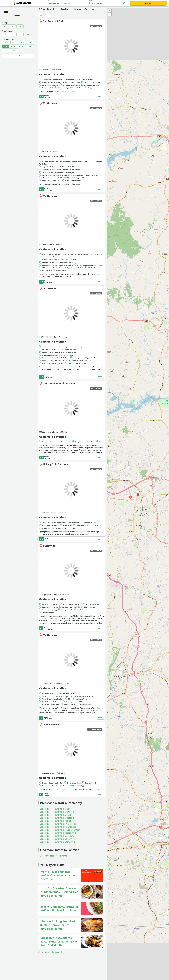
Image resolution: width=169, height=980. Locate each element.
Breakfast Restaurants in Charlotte (57, 809)
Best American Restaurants (54, 856)
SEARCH (148, 3)
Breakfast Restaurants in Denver (56, 815)
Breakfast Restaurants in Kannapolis (58, 827)
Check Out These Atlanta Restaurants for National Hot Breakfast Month (59, 942)
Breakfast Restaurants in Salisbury (57, 836)
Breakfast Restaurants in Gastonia (57, 818)
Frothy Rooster (51, 725)
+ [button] (110, 11)
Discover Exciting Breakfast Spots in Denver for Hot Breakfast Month (58, 925)
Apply (18, 56)
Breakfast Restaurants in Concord (57, 812)
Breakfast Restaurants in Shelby (56, 839)
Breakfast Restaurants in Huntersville (58, 824)
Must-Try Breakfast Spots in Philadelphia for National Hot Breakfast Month (59, 892)
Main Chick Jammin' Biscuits (59, 383)
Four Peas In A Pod (53, 21)
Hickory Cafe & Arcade (55, 464)
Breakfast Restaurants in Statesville (58, 842)
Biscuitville (49, 546)
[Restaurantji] (22, 3)
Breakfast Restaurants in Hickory (56, 821)
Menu (101, 97)
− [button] (110, 14)
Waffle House (50, 103)
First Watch (49, 288)
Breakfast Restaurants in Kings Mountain (60, 830)
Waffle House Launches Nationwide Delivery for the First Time (58, 875)
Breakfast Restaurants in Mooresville (58, 833)
